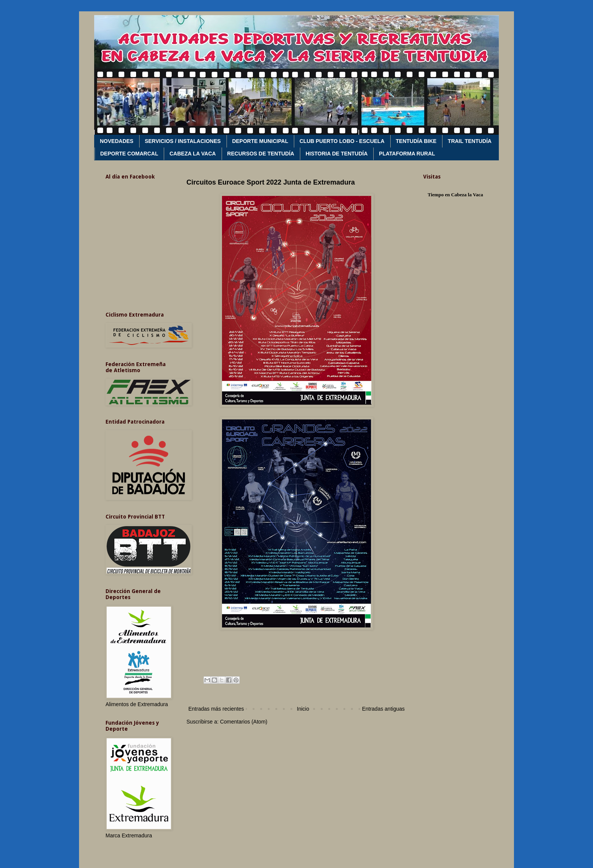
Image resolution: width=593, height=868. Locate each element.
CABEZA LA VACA (192, 154)
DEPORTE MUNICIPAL (260, 141)
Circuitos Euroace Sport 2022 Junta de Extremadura (271, 182)
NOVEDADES (117, 141)
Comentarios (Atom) (244, 722)
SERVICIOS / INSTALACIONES (183, 141)
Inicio (303, 709)
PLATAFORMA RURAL (407, 154)
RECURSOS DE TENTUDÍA (261, 154)
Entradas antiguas (383, 709)
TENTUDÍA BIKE (416, 141)
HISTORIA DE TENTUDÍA (337, 154)
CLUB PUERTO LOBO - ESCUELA (342, 141)
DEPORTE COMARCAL (129, 154)
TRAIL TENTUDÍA (470, 141)
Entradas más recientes (216, 709)
